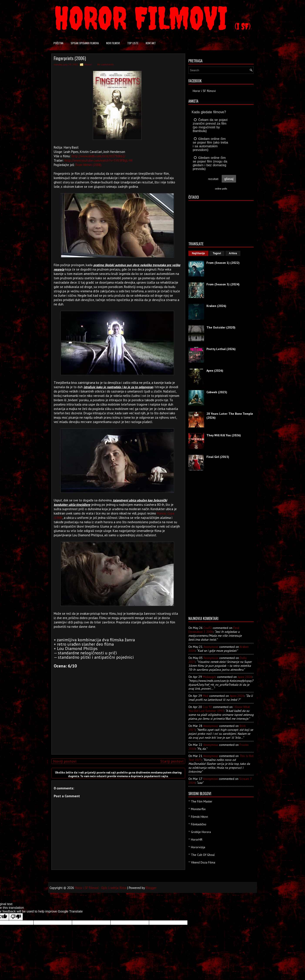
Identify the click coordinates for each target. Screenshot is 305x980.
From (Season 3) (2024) (223, 284)
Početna (58, 43)
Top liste (133, 43)
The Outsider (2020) (221, 327)
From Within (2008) (88, 165)
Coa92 (208, 628)
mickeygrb (209, 677)
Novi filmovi (113, 43)
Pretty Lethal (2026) (221, 349)
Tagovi (217, 253)
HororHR (197, 840)
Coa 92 (207, 707)
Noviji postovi (65, 761)
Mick (206, 696)
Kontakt (151, 43)
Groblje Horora (201, 832)
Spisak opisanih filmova (85, 43)
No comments (106, 64)
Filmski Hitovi (199, 817)
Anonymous (211, 647)
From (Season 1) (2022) (223, 263)
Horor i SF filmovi (204, 91)
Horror (88, 64)
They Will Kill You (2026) (224, 435)
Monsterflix (198, 809)
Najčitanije (198, 253)
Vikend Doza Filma (203, 862)
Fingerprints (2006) (70, 58)
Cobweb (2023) (217, 392)
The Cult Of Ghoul (203, 855)
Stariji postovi (172, 761)
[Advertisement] (117, 721)
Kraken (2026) (216, 306)
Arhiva (233, 253)
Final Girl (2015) (218, 457)
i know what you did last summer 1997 (219, 709)
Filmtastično (199, 824)
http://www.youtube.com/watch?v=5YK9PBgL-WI (99, 160)
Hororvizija (198, 847)
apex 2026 (245, 677)
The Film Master (202, 801)
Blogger (151, 888)
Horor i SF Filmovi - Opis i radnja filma (101, 888)
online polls (221, 189)
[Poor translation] (16, 917)
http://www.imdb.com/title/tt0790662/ (98, 156)
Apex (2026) (215, 371)
